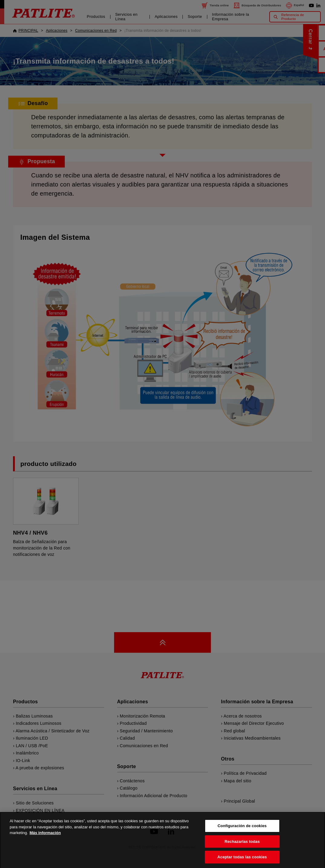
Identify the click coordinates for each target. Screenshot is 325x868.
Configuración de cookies (242, 836)
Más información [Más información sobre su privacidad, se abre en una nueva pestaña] (45, 843)
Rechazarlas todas (242, 851)
